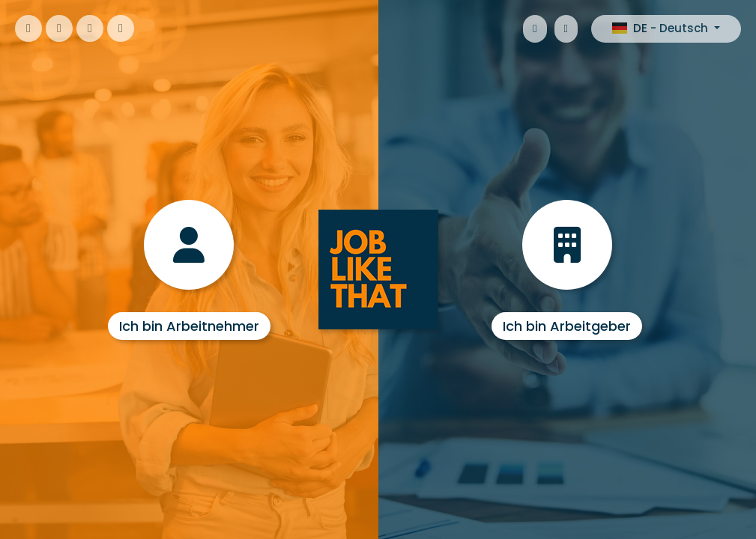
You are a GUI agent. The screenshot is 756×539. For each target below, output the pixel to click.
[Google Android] (566, 29)
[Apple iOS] (535, 29)
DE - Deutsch (662, 28)
